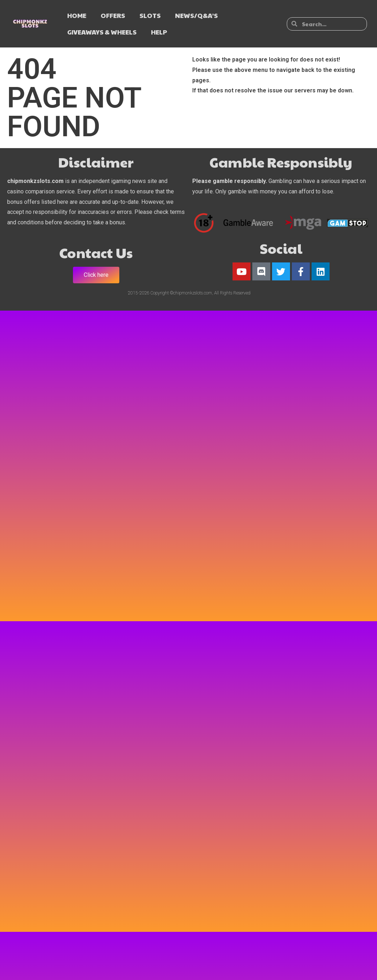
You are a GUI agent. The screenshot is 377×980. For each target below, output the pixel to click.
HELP (159, 32)
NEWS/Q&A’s (196, 15)
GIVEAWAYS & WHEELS (102, 32)
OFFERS (113, 15)
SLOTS (150, 15)
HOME (77, 15)
